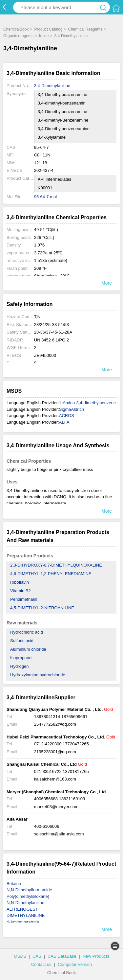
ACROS (67, 416)
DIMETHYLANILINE (26, 915)
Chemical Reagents (85, 29)
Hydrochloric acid (27, 632)
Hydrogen (19, 666)
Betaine (14, 884)
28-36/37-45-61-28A (53, 332)
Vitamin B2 (20, 591)
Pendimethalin (24, 599)
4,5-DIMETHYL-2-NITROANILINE (42, 608)
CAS (37, 956)
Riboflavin (20, 582)
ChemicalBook (16, 29)
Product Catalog (48, 29)
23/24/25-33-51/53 (51, 325)
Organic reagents (18, 36)
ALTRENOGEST (22, 909)
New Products (96, 956)
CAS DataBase (62, 956)
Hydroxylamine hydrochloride (38, 675)
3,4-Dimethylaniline (71, 36)
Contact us (41, 964)
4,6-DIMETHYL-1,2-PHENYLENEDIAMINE (51, 574)
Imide (44, 36)
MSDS (20, 956)
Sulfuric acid (22, 641)
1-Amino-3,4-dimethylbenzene (87, 403)
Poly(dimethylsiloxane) (28, 896)
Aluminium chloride (28, 649)
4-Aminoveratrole (23, 922)
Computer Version (75, 964)
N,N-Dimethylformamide (29, 890)
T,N (37, 317)
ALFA (64, 422)
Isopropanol (21, 658)
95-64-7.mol (45, 197)
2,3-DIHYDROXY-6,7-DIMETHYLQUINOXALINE (56, 565)
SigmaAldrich (72, 409)
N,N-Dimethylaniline (25, 903)
